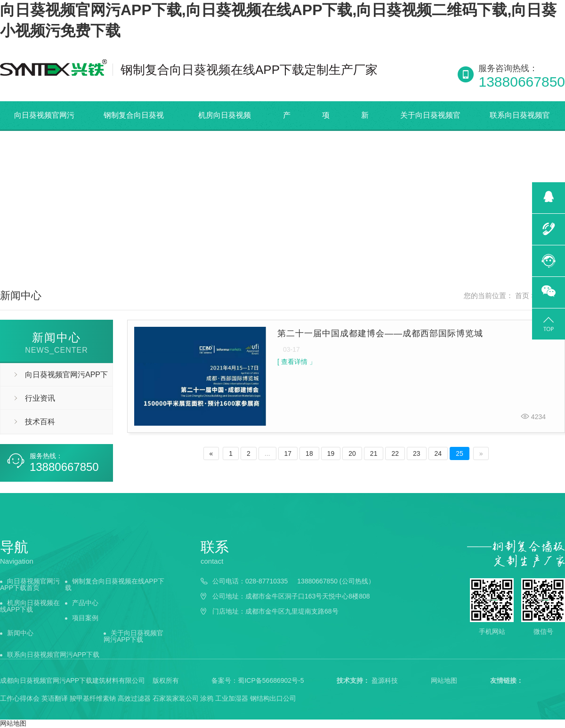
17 (288, 453)
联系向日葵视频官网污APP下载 (53, 655)
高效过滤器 (134, 698)
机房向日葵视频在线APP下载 (225, 129)
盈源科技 (385, 680)
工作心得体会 (20, 698)
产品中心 (85, 603)
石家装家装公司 (176, 698)
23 (417, 453)
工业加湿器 (232, 698)
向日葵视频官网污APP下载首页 (44, 129)
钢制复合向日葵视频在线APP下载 (134, 129)
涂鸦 (207, 698)
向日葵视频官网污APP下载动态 (54, 378)
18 (309, 453)
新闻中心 (20, 633)
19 (331, 453)
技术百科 (40, 422)
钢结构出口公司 (273, 698)
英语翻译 (55, 698)
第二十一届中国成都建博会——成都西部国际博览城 (380, 333)
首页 (522, 296)
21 (374, 453)
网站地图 (444, 680)
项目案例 (85, 618)
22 (395, 453)
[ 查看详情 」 (297, 362)
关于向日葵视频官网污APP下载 (430, 129)
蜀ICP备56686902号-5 (271, 680)
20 (352, 453)
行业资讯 (40, 398)
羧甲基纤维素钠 (93, 698)
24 (438, 453)
